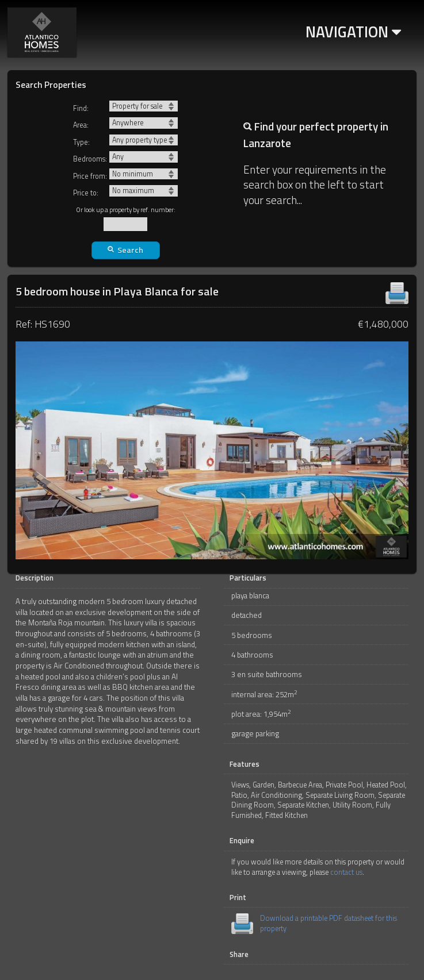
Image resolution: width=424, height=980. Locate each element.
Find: (81, 108)
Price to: (86, 193)
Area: (81, 125)
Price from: (90, 176)
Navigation (353, 32)
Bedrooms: (90, 159)
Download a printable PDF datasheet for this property (328, 923)
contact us (346, 872)
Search (125, 250)
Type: (81, 142)
